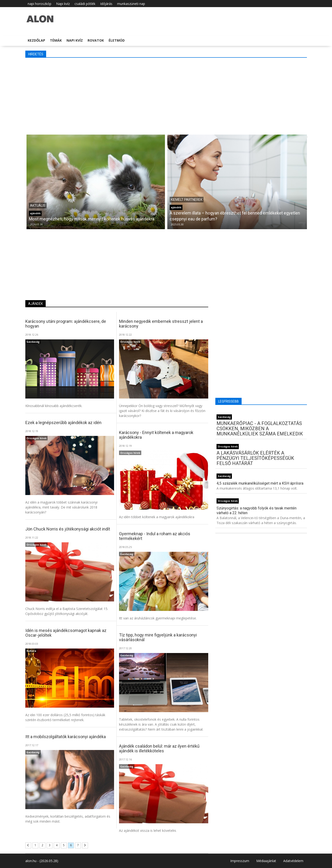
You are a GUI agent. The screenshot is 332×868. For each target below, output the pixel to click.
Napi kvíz (63, 4)
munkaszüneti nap (131, 4)
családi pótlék (85, 4)
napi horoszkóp (40, 4)
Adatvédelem (293, 861)
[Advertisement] (166, 96)
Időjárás (106, 4)
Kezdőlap (36, 40)
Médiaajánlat (266, 861)
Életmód (117, 40)
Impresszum (240, 861)
